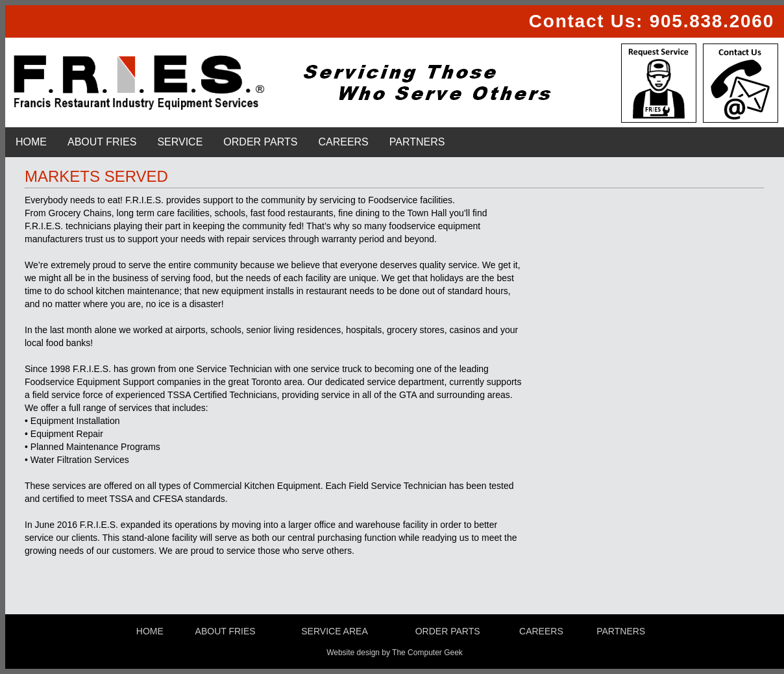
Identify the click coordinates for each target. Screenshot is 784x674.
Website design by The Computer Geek (395, 653)
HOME (31, 142)
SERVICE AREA (334, 631)
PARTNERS (417, 142)
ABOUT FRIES (102, 142)
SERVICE (180, 142)
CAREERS (343, 142)
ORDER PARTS (260, 142)
